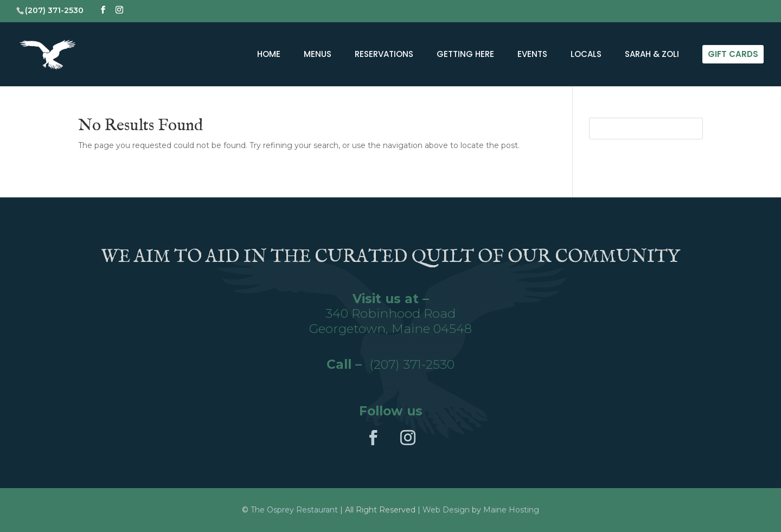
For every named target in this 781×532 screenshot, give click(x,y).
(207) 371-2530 (412, 364)
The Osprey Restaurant (295, 510)
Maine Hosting (511, 510)
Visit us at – (391, 299)
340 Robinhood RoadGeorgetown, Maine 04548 (390, 321)
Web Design (446, 510)
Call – (348, 364)
